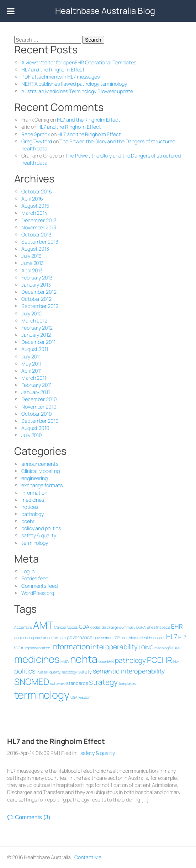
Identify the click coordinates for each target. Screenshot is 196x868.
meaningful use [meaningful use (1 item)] (165, 648)
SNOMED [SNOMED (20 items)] (30, 681)
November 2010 (38, 407)
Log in (26, 571)
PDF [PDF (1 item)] (175, 661)
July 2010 (30, 435)
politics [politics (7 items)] (23, 671)
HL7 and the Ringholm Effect (52, 70)
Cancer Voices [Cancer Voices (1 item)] (64, 627)
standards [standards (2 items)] (76, 683)
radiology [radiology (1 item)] (68, 672)
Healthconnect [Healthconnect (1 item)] (151, 638)
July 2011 (30, 356)
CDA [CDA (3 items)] (83, 627)
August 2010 (34, 428)
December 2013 (38, 220)
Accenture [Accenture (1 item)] (22, 627)
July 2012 (30, 313)
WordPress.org (36, 593)
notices (28, 507)
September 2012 (38, 306)
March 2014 (33, 213)
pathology (31, 514)
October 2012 (35, 299)
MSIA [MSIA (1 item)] (63, 661)
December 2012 (38, 292)
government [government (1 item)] (102, 638)
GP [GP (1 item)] (116, 638)
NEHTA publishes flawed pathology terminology (73, 84)
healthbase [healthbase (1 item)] (128, 638)
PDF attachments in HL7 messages (59, 77)
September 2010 (39, 421)
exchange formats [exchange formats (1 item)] (49, 638)
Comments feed (38, 586)
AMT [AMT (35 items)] (42, 625)
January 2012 (35, 335)
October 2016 (35, 191)
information (33, 493)
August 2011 (33, 349)
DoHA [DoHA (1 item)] (140, 627)
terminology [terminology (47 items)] (40, 695)
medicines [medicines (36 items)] (35, 659)
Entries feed (33, 578)
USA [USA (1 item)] (72, 697)
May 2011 (30, 364)
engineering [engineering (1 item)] (23, 638)
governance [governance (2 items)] (78, 637)
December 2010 (38, 399)
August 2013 (34, 249)
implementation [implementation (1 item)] (36, 648)
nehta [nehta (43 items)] (82, 659)
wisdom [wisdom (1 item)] (83, 697)
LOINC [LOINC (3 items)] (145, 647)
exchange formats (40, 485)
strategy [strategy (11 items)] (102, 682)
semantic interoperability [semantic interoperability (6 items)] (128, 671)
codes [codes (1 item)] (94, 627)
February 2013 (36, 278)
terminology (33, 543)
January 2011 (34, 392)
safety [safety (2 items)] (83, 672)
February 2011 (35, 385)
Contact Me (86, 857)
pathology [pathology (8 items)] (129, 660)
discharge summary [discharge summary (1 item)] (117, 627)
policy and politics (40, 528)
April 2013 (31, 270)
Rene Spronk (34, 134)
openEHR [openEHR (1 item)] (105, 661)
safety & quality (37, 535)
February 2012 (36, 328)
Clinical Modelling (39, 471)
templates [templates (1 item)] (126, 683)
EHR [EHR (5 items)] (175, 626)
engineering (33, 478)
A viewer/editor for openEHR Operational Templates (77, 62)
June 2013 (31, 263)
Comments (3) (31, 817)
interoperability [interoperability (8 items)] (113, 647)
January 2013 (35, 285)
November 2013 (37, 227)
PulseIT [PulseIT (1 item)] (41, 672)
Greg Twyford (35, 141)
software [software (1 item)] (56, 683)
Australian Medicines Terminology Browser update (76, 91)
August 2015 (34, 206)
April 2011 (30, 371)
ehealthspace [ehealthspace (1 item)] (157, 627)
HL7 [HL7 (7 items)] (170, 637)
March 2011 (32, 378)
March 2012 (33, 321)
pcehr (27, 521)
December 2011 (37, 342)
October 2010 (35, 414)
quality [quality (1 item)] (54, 672)
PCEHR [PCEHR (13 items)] (158, 660)
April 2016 (31, 199)
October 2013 (35, 235)
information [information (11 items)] (69, 646)
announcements (38, 464)
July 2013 (30, 256)
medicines (31, 500)
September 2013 (38, 242)
